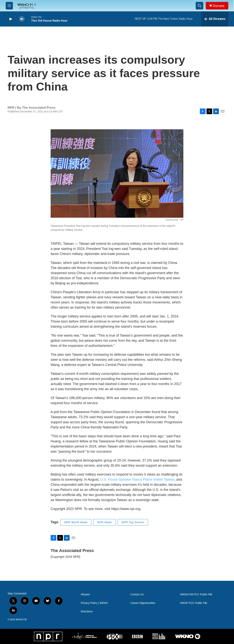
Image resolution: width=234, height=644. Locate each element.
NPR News (104, 522)
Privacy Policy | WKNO (94, 603)
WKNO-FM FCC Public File (196, 594)
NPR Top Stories (133, 522)
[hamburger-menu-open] (9, 6)
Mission (85, 594)
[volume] (22, 19)
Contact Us (137, 594)
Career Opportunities (143, 603)
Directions (87, 612)
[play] (10, 19)
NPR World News (76, 522)
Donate (219, 6)
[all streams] (215, 19)
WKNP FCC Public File (194, 603)
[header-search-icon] (199, 6)
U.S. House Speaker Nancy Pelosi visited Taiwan (137, 479)
